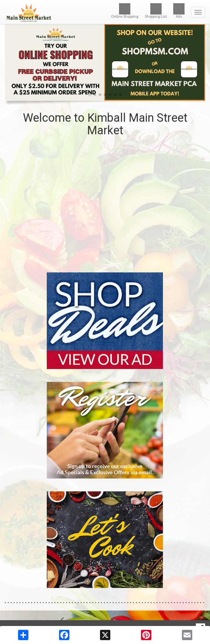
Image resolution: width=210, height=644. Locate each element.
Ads (179, 11)
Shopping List (156, 11)
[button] (90, 95)
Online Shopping (125, 11)
